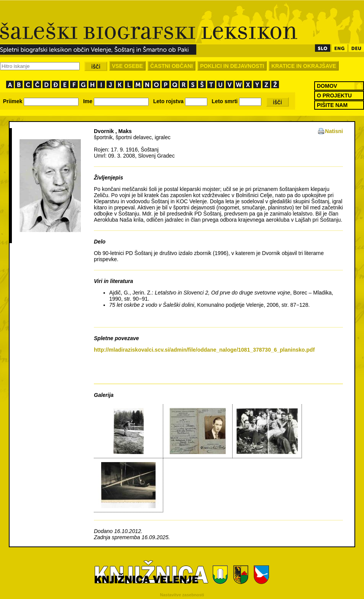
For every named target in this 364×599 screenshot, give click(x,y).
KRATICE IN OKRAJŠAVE (304, 66)
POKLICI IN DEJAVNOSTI (232, 66)
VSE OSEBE (127, 66)
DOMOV (327, 86)
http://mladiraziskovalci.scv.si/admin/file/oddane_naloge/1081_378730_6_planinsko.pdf (204, 350)
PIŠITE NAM (332, 105)
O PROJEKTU (334, 95)
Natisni (334, 131)
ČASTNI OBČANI (171, 66)
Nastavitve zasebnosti (182, 595)
